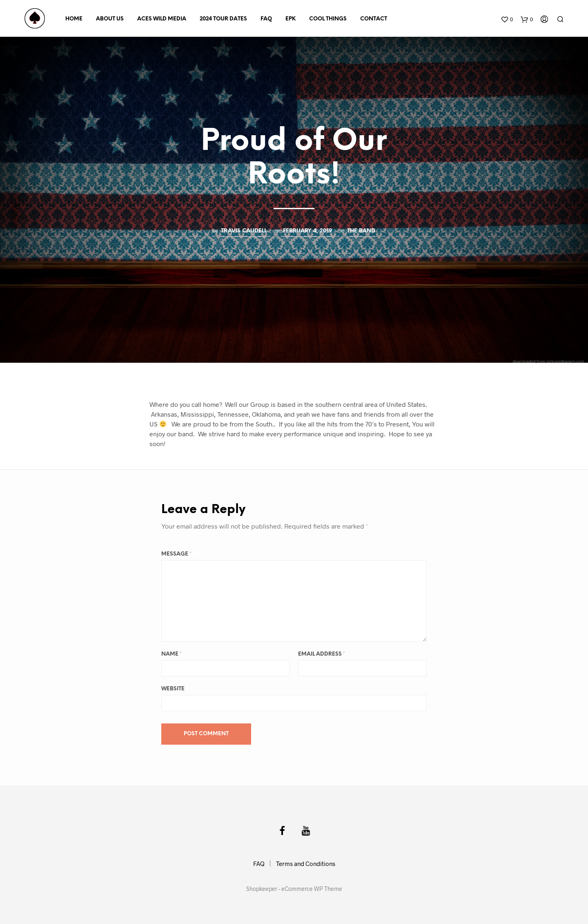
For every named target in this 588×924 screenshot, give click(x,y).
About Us (110, 19)
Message (176, 554)
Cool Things (328, 19)
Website (173, 689)
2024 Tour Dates (223, 19)
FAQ (266, 19)
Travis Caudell (244, 231)
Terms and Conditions (306, 864)
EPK (291, 19)
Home (74, 19)
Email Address (322, 654)
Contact (374, 19)
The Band (361, 231)
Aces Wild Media (162, 19)
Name (171, 654)
